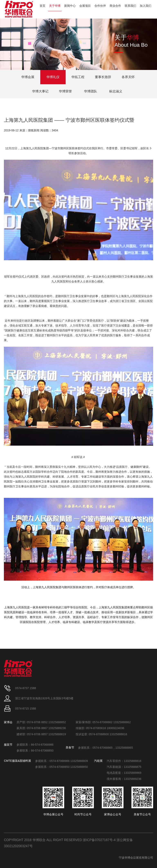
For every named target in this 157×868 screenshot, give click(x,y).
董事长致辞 (103, 77)
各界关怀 (128, 77)
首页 (43, 6)
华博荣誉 (65, 91)
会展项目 (85, 6)
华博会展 (28, 77)
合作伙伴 (100, 6)
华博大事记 (40, 91)
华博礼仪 (53, 77)
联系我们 (130, 6)
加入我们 (146, 6)
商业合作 (115, 6)
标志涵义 (116, 91)
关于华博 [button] (55, 6)
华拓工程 (78, 77)
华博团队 (91, 91)
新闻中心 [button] (70, 6)
